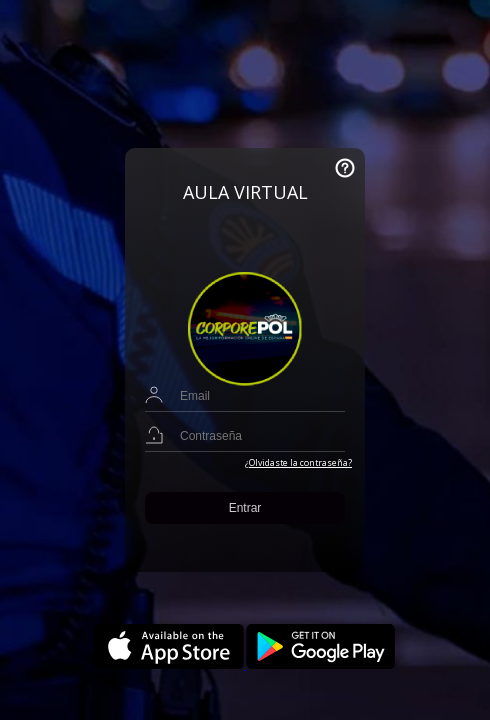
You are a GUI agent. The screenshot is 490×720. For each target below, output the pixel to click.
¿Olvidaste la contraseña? (298, 463)
